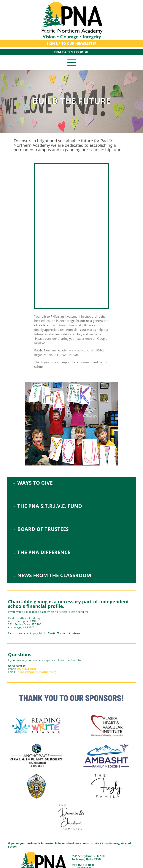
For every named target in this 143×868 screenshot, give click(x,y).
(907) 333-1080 (27, 669)
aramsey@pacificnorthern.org (37, 672)
